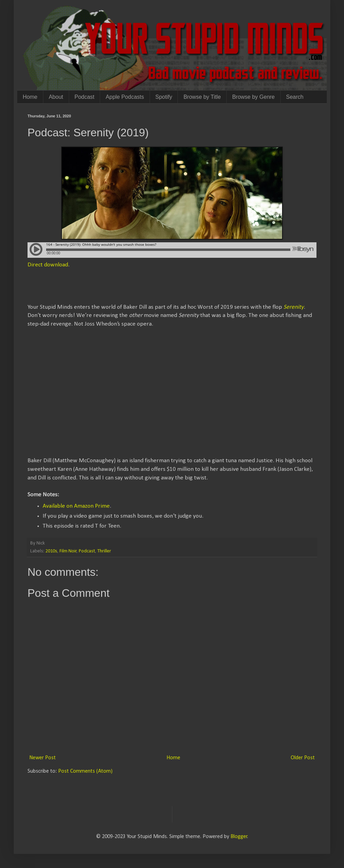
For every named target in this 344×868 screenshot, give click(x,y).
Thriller (104, 551)
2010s (51, 551)
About (56, 97)
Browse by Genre (254, 97)
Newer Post (42, 758)
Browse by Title (202, 97)
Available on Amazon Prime (76, 506)
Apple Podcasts (125, 97)
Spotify (164, 97)
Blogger (239, 837)
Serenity (294, 307)
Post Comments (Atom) (85, 771)
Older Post (303, 758)
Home (30, 97)
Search (295, 97)
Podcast (85, 97)
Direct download (48, 265)
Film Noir (68, 551)
